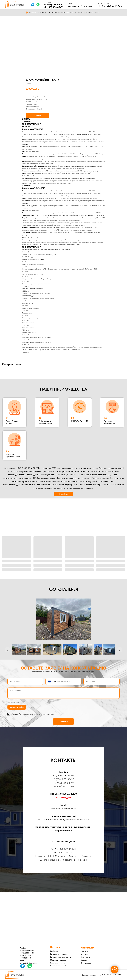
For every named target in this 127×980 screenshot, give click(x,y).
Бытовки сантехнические (62, 12)
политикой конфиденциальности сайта (39, 714)
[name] (26, 682)
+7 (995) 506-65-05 (54, 7)
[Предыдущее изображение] (7, 650)
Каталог (44, 12)
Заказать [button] (37, 115)
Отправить (63, 721)
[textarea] (63, 693)
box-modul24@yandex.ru (80, 6)
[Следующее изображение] (120, 650)
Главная (31, 12)
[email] (101, 682)
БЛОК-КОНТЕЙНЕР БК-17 (89, 12)
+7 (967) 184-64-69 (64, 783)
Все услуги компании (89, 975)
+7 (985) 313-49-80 (64, 787)
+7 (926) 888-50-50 (53, 5)
